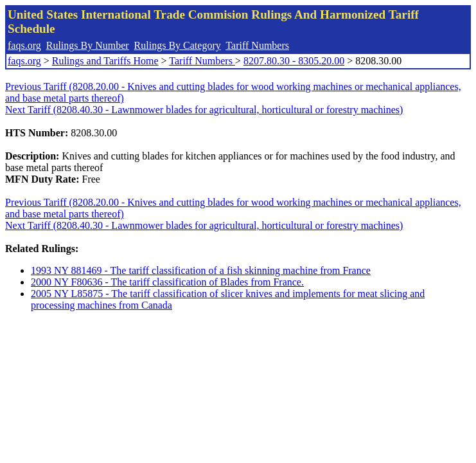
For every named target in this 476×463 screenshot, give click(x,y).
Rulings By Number (88, 45)
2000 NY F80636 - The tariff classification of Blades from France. (167, 282)
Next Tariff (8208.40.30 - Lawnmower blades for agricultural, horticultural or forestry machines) (204, 110)
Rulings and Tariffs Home (105, 61)
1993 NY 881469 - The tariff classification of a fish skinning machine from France (201, 270)
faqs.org (24, 45)
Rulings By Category (178, 45)
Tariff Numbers (257, 45)
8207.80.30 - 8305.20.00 (294, 61)
